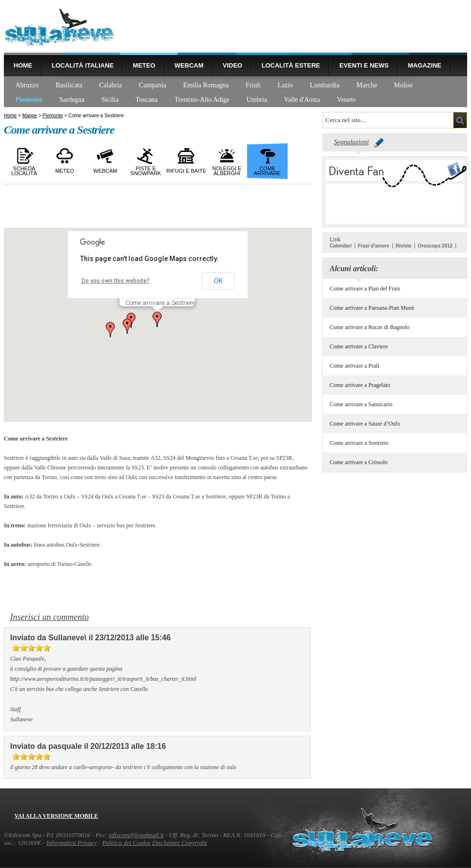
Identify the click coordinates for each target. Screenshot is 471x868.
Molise (403, 85)
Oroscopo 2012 (435, 246)
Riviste (404, 246)
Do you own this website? (116, 281)
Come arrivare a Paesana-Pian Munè (372, 308)
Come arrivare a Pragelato (360, 385)
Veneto (346, 100)
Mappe (30, 116)
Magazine (424, 65)
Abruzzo (27, 85)
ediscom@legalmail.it (136, 835)
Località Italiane (83, 65)
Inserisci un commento (49, 617)
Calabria (110, 85)
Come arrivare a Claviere (359, 346)
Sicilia (110, 100)
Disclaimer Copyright (180, 843)
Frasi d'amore (374, 246)
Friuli (253, 85)
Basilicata (69, 85)
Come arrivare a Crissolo (359, 462)
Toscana (147, 100)
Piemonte (29, 100)
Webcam (189, 65)
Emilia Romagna (206, 85)
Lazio (285, 85)
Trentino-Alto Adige (202, 100)
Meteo (144, 65)
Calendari (341, 246)
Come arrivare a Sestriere (359, 443)
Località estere (291, 65)
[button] (127, 326)
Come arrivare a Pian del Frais (365, 289)
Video (232, 65)
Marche (367, 85)
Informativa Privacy (72, 843)
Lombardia (325, 85)
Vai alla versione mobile (56, 816)
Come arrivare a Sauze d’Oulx (365, 424)
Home (23, 65)
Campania (153, 85)
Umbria (257, 100)
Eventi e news (364, 65)
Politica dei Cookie (126, 843)
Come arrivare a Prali (354, 366)
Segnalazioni (351, 142)
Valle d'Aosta (302, 100)
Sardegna (72, 100)
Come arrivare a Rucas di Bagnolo (370, 327)
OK (218, 281)
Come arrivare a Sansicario (361, 404)
